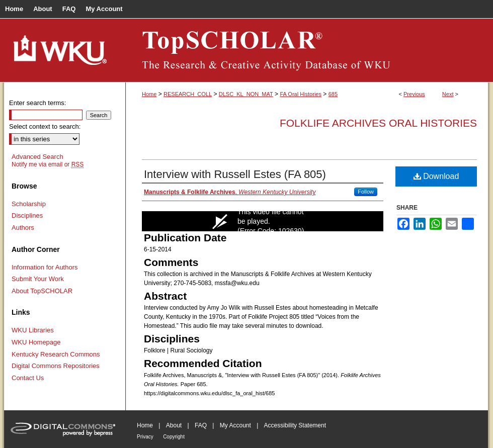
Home (149, 94)
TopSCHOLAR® (307, 50)
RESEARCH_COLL (188, 94)
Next (448, 94)
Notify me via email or (48, 164)
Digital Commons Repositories (56, 366)
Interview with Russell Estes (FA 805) (235, 174)
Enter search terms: (37, 103)
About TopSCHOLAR (42, 291)
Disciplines (27, 215)
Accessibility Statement (295, 425)
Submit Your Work (38, 279)
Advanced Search (37, 157)
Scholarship (29, 204)
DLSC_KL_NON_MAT (246, 94)
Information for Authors (45, 267)
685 (333, 94)
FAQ (201, 425)
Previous (414, 94)
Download (436, 176)
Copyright (174, 437)
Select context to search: (45, 126)
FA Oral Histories (301, 94)
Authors (23, 228)
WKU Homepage (36, 342)
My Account (235, 425)
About (174, 425)
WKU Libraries (33, 330)
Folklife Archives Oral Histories (378, 123)
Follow (366, 192)
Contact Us (28, 378)
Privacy (145, 437)
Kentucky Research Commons (56, 354)
